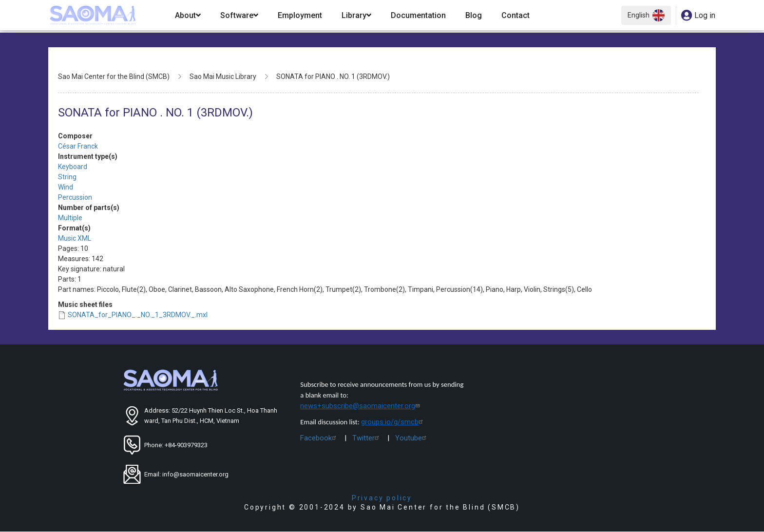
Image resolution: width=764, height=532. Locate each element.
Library (356, 15)
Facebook (319, 438)
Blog (474, 15)
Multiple (70, 218)
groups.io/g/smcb (393, 422)
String (67, 177)
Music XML (75, 238)
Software (239, 15)
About (188, 15)
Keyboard (73, 167)
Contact (516, 15)
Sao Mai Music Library (223, 76)
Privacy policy (382, 498)
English (646, 15)
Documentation (418, 15)
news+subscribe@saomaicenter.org (361, 406)
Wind (66, 187)
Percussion (75, 197)
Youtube (412, 438)
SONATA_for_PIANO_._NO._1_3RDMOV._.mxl (138, 315)
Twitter (367, 438)
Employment (300, 15)
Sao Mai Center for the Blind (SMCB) (114, 76)
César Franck (78, 146)
